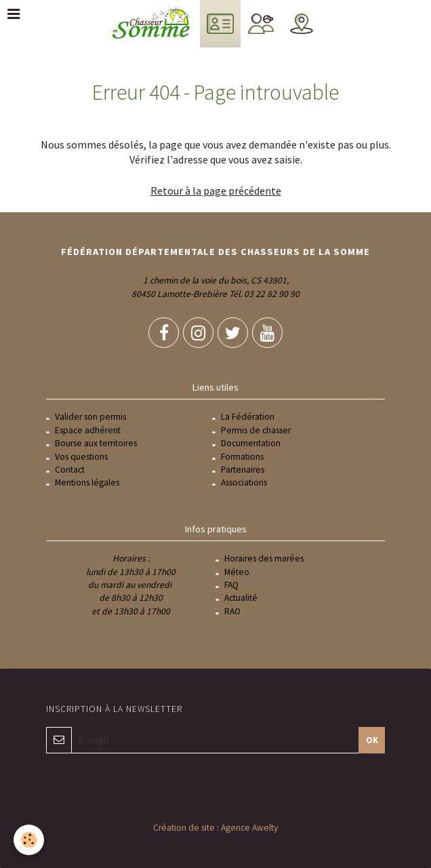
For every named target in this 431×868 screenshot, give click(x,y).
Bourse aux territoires (96, 443)
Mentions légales (87, 482)
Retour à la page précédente (216, 191)
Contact (70, 470)
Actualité (241, 598)
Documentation (251, 443)
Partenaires (243, 470)
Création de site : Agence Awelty (215, 828)
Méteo (237, 572)
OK (372, 740)
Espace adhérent (88, 430)
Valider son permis (90, 417)
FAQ (231, 585)
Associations (244, 482)
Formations (242, 457)
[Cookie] (29, 840)
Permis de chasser (256, 430)
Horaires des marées (264, 558)
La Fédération (248, 417)
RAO (232, 611)
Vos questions (81, 457)
